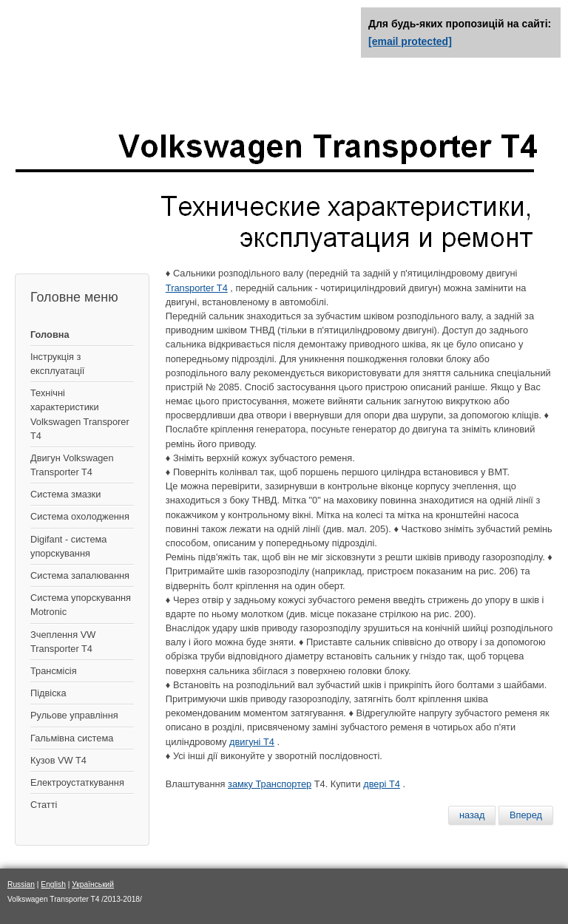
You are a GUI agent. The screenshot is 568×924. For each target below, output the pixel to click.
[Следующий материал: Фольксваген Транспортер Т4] (526, 815)
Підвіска (48, 693)
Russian (21, 884)
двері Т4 (382, 784)
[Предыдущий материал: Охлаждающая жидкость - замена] (472, 815)
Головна (50, 334)
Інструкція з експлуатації (57, 364)
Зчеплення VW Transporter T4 (63, 642)
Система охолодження (80, 516)
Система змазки (65, 494)
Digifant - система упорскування (68, 546)
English (53, 884)
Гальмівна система (72, 738)
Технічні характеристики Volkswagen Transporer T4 (80, 414)
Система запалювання (80, 575)
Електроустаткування (77, 782)
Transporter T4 (197, 288)
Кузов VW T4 (58, 760)
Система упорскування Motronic (81, 605)
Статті (44, 805)
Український (93, 884)
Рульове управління (74, 715)
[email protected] (410, 41)
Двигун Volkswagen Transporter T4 (72, 465)
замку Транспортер (270, 784)
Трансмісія (54, 671)
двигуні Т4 (252, 742)
